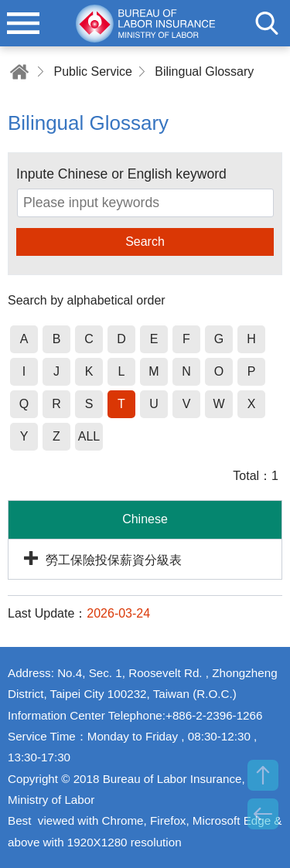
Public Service (92, 71)
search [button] (267, 23)
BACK (263, 814)
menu (23, 23)
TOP (263, 775)
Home (19, 71)
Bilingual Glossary (204, 71)
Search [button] (145, 242)
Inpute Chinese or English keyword (121, 174)
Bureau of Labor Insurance (145, 23)
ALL (89, 436)
